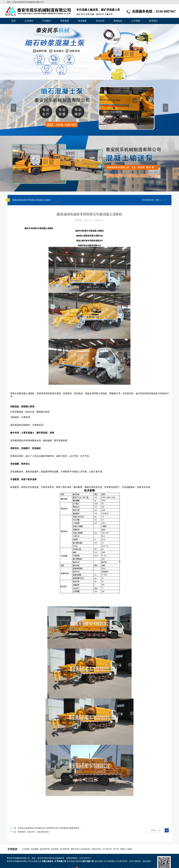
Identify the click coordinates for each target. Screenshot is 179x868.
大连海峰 (26, 849)
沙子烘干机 (107, 849)
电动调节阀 (45, 849)
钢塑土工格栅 (126, 849)
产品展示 (47, 21)
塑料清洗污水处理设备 (80, 849)
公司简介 (29, 21)
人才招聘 (136, 21)
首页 (14, 21)
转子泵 (116, 849)
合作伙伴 (100, 21)
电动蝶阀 (35, 849)
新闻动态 (118, 21)
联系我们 (153, 21)
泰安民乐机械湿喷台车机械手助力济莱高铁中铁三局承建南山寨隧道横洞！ (49, 828)
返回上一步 (156, 830)
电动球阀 (55, 849)
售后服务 (82, 21)
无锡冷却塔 (96, 849)
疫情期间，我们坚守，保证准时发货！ (34, 832)
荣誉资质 (65, 21)
